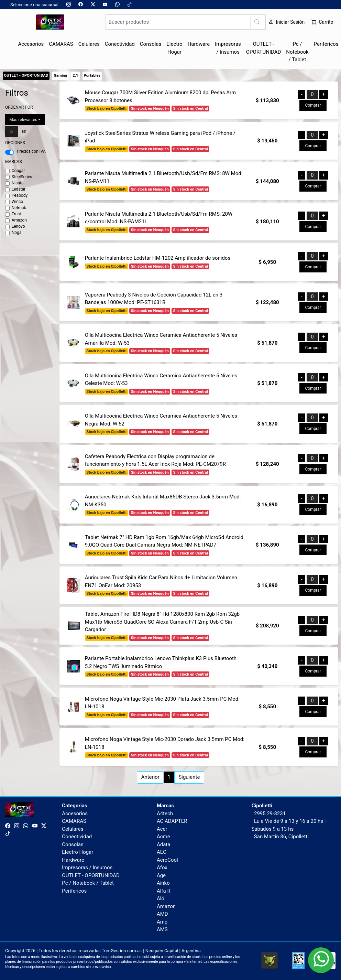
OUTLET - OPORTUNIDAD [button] (264, 48)
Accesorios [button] (31, 44)
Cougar (18, 171)
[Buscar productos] (186, 22)
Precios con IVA (31, 151)
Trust (16, 214)
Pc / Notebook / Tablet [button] (297, 52)
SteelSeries (22, 177)
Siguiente (189, 777)
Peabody (20, 195)
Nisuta (18, 183)
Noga (17, 233)
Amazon (19, 220)
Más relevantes (23, 120)
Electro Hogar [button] (174, 48)
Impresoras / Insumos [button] (228, 48)
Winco (17, 202)
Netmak (19, 208)
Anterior (150, 777)
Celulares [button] (89, 44)
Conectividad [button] (120, 44)
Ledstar (19, 189)
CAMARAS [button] (61, 44)
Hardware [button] (199, 44)
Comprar (313, 105)
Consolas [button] (151, 44)
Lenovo (18, 226)
